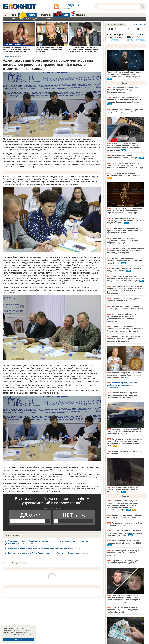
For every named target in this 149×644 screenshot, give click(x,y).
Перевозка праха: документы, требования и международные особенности (122, 385)
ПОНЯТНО (19, 639)
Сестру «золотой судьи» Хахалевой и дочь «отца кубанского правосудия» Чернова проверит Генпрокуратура (125, 210)
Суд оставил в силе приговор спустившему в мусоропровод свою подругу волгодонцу (123, 241)
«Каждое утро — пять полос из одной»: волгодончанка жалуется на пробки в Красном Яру (123, 610)
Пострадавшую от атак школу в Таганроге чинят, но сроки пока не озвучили (123, 553)
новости (24, 563)
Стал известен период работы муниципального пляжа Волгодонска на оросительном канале (124, 231)
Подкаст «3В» (51, 19)
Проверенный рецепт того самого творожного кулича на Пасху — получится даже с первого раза (125, 375)
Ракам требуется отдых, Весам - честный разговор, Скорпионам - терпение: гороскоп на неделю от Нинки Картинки (125, 74)
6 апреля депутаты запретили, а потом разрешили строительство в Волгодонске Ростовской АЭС (123, 395)
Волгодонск (16, 563)
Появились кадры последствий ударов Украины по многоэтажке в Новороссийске (123, 489)
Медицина (78, 15)
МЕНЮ (13, 15)
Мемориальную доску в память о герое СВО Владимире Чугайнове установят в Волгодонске (124, 339)
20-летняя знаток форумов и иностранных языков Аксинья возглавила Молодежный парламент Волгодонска (125, 329)
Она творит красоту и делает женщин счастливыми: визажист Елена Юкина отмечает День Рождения (125, 251)
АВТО (61, 15)
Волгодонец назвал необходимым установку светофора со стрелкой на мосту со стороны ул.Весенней (47, 542)
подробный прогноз (139, 24)
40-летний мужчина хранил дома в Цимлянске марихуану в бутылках (39, 548)
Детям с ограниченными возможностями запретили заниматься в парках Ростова (125, 261)
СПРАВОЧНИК (45, 15)
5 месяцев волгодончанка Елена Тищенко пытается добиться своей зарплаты (43, 553)
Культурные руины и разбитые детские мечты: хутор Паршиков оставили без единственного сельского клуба (125, 279)
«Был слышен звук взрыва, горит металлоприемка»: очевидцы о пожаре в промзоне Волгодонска (125, 533)
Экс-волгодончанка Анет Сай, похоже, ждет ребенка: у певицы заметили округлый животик (125, 221)
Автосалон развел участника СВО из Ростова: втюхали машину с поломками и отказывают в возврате (125, 431)
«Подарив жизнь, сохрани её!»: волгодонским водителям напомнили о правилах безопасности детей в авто (124, 100)
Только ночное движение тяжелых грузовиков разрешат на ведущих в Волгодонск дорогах (124, 90)
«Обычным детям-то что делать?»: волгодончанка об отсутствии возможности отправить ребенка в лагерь (125, 166)
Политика (6, 56)
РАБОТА (27, 15)
